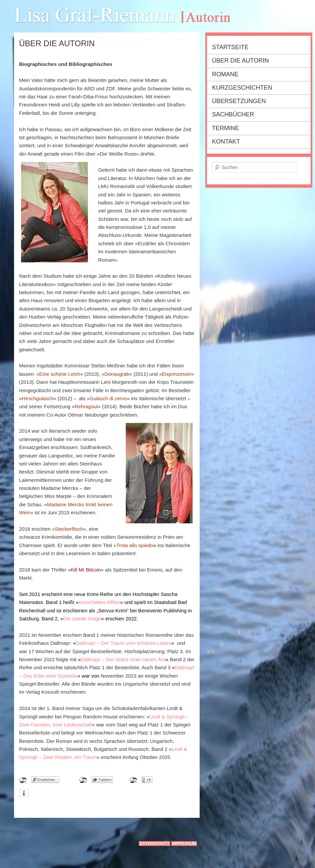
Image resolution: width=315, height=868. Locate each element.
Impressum (184, 844)
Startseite (230, 47)
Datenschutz (154, 844)
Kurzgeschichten (242, 88)
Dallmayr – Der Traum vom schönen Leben (123, 643)
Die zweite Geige (82, 619)
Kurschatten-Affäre (99, 602)
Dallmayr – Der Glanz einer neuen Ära (123, 659)
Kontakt (226, 142)
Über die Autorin (240, 61)
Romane (225, 74)
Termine (226, 128)
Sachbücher (233, 114)
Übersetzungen (239, 101)
